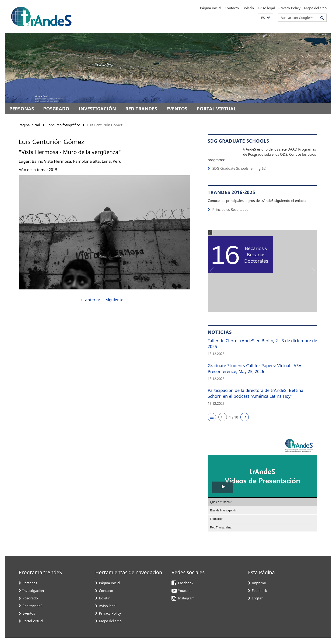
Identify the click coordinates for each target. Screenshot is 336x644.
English (258, 604)
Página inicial (211, 8)
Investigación (97, 109)
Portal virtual (216, 109)
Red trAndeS (141, 109)
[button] (266, 18)
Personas (22, 109)
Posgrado (56, 109)
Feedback (259, 597)
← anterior (90, 300)
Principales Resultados (230, 216)
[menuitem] (262, 508)
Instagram (186, 604)
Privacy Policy (289, 8)
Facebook (186, 589)
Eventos (177, 109)
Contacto (232, 8)
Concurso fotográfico (63, 125)
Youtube (185, 597)
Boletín (248, 8)
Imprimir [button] (259, 589)
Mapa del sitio (315, 8)
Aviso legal (266, 8)
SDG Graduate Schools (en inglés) (239, 175)
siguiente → (117, 300)
